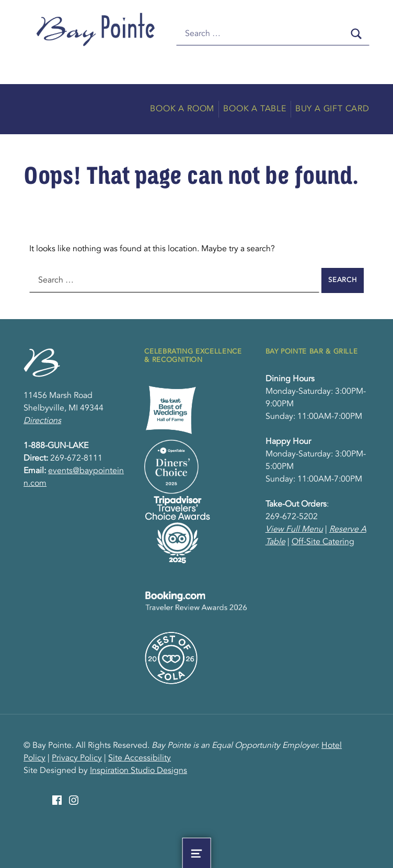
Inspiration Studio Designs (138, 771)
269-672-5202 (292, 517)
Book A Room (182, 109)
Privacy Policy (77, 758)
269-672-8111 (76, 459)
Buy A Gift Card (332, 109)
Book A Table (255, 109)
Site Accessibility (140, 758)
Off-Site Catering (323, 542)
